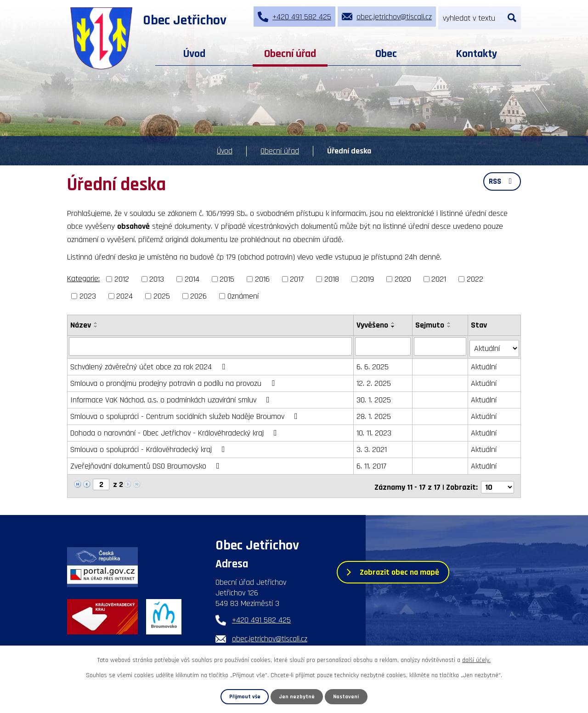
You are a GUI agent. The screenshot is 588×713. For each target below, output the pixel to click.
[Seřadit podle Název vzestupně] (96, 323)
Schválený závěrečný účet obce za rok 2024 (150, 365)
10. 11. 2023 (374, 431)
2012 (122, 279)
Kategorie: (83, 279)
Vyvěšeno (373, 325)
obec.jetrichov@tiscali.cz (270, 635)
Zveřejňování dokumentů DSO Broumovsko (147, 464)
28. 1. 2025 (374, 414)
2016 (262, 279)
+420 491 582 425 (261, 616)
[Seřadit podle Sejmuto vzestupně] (450, 323)
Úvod (194, 54)
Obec (386, 54)
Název (81, 325)
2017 (297, 279)
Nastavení (346, 696)
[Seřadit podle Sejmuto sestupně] (450, 327)
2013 (157, 279)
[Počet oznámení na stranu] (498, 483)
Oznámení (243, 296)
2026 (198, 296)
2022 (475, 279)
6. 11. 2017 (372, 464)
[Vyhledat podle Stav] (495, 345)
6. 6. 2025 (373, 365)
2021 (439, 279)
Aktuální (484, 365)
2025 (162, 296)
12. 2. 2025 (374, 381)
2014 (192, 279)
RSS (501, 183)
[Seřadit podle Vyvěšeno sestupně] (394, 327)
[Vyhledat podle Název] (211, 346)
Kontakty (476, 54)
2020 (403, 279)
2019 (367, 279)
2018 (332, 279)
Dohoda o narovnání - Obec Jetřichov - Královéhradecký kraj (175, 431)
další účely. (476, 660)
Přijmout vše (245, 696)
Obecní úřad (290, 54)
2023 (88, 296)
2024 (124, 296)
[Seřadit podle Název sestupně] (96, 327)
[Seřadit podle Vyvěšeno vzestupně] (394, 323)
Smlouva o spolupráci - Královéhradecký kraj (150, 447)
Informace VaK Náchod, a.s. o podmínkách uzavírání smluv (172, 398)
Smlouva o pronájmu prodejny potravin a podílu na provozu (174, 381)
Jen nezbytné (297, 696)
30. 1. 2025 (374, 398)
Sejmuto (430, 325)
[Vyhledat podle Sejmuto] (441, 346)
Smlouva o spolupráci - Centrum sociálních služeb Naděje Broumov (186, 414)
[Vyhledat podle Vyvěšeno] (383, 346)
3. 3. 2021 (372, 447)
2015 (227, 279)
